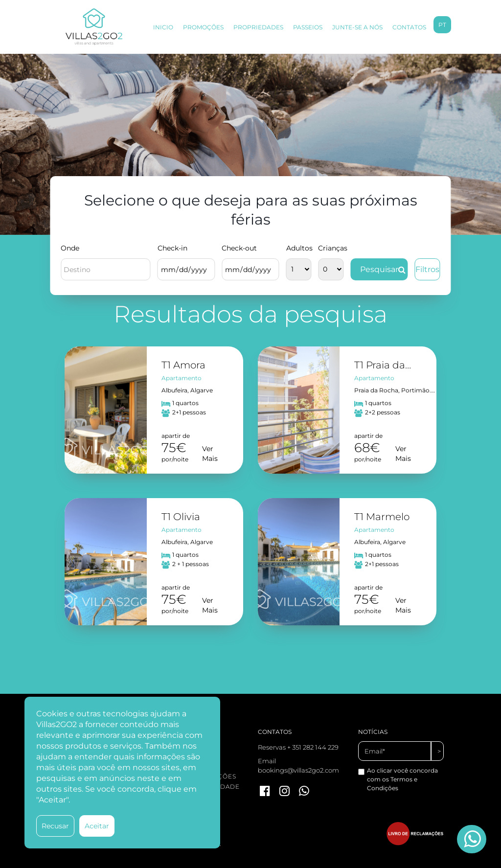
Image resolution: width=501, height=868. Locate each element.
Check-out (239, 248)
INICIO (163, 27)
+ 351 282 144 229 (313, 747)
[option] (250, 144)
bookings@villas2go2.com (298, 770)
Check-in (172, 248)
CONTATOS (409, 27)
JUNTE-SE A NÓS (357, 27)
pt (442, 25)
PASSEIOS (308, 27)
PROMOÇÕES (203, 27)
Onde (70, 248)
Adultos (299, 248)
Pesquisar (383, 269)
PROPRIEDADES (258, 27)
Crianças (331, 248)
